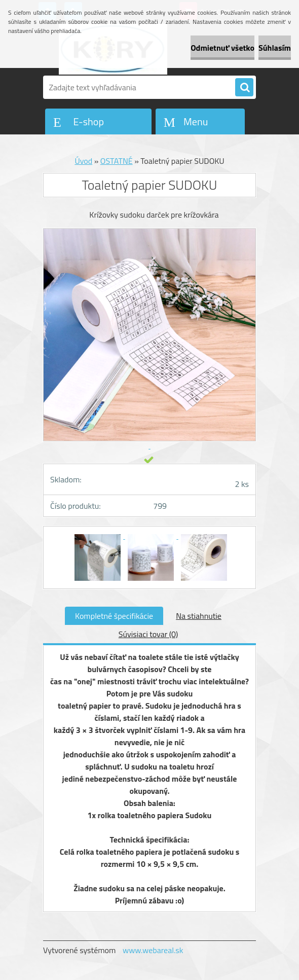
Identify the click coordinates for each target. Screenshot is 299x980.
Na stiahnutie (199, 616)
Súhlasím (275, 48)
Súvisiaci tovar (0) (148, 634)
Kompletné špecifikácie (114, 616)
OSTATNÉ (117, 161)
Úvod (83, 161)
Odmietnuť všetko (222, 48)
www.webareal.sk (153, 950)
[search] (244, 88)
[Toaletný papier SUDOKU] (99, 536)
